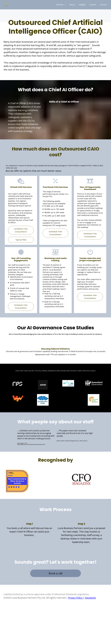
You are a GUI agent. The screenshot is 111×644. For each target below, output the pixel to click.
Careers (93, 11)
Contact (103, 11)
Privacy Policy (76, 610)
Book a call (56, 586)
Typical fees (21, 252)
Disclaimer (91, 610)
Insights (82, 11)
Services (61, 11)
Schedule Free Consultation (21, 243)
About (72, 11)
